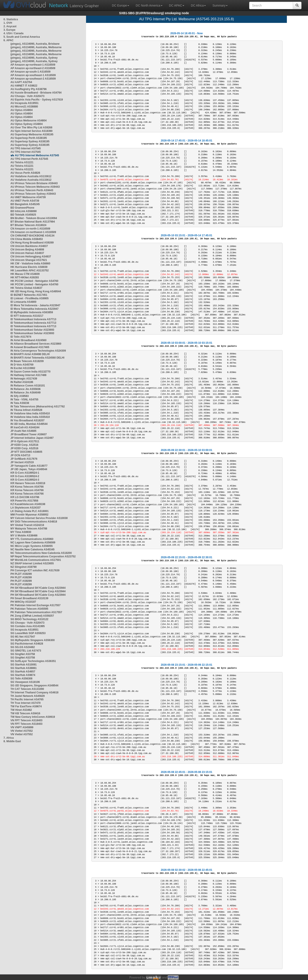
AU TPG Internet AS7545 (26, 148)
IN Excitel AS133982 (23, 368)
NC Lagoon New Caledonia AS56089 (33, 543)
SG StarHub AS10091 (24, 665)
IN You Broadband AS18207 (28, 420)
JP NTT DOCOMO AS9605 (26, 452)
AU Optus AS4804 (22, 110)
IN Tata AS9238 (20, 403)
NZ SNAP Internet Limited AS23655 (32, 563)
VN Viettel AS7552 (22, 731)
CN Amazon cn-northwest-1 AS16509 (33, 232)
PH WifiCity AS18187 (23, 602)
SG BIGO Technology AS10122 (29, 619)
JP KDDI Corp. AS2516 (24, 445)
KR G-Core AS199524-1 (25, 473)
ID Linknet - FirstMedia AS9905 (30, 298)
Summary (220, 5)
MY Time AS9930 (21, 532)
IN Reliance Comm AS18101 (28, 386)
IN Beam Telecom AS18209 (27, 361)
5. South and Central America (22, 37)
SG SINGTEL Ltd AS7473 (26, 651)
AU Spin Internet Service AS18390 (31, 131)
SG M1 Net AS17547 (23, 637)
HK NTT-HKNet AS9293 (25, 277)
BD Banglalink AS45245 (25, 204)
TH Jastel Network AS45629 (28, 696)
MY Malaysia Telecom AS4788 (29, 529)
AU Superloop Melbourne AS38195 (32, 134)
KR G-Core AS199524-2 (25, 476)
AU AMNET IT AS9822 (24, 86)
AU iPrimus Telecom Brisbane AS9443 (34, 183)
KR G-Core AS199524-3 (25, 480)
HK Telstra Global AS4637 (26, 288)
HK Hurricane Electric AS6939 (29, 267)
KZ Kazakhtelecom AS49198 (28, 504)
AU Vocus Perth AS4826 (25, 173)
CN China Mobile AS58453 (27, 239)
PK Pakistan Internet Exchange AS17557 (36, 605)
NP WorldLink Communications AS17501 (36, 560)
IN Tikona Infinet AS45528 (26, 410)
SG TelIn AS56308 (21, 679)
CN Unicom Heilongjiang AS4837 (31, 257)
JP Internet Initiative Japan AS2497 (32, 438)
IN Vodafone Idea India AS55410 (30, 413)
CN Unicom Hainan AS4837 (27, 253)
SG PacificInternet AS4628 (27, 644)
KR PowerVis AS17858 (24, 501)
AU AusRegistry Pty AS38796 (29, 89)
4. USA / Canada (14, 33)
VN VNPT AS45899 (22, 727)
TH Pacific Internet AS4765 (27, 699)
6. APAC (8, 40)
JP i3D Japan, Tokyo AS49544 (29, 469)
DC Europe (121, 5)
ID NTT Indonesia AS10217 (27, 316)
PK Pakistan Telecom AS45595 (29, 609)
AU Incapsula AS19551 (25, 103)
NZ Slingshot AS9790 (24, 567)
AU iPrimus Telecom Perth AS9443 (32, 190)
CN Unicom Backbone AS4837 (29, 246)
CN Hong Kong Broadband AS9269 (32, 243)
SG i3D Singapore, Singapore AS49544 (34, 686)
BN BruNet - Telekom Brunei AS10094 (34, 218)
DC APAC (177, 5)
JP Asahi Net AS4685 (23, 431)
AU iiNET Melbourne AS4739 (28, 197)
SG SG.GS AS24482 (23, 647)
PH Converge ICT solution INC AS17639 (35, 570)
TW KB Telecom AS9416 (25, 713)
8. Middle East (12, 741)
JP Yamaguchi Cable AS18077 (29, 466)
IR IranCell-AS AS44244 (25, 427)
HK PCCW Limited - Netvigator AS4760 (34, 281)
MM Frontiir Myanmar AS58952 (29, 515)
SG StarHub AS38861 (24, 668)
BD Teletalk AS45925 (23, 215)
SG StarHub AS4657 (23, 672)
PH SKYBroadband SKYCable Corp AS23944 (38, 588)
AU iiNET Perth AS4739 (25, 201)
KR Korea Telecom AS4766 (27, 487)
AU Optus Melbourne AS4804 (29, 121)
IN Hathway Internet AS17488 (28, 375)
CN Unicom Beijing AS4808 (27, 250)
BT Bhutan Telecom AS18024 (28, 225)
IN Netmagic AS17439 (24, 379)
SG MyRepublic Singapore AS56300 (33, 640)
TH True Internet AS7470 (25, 703)
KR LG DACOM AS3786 (25, 497)
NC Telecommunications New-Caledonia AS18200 (41, 553)
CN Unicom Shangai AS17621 (29, 260)
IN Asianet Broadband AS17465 (30, 347)
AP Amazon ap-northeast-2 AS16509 (33, 68)
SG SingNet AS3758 (23, 654)
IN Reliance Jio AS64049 (25, 393)
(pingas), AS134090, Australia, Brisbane (35, 44)
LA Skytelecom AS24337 (26, 508)
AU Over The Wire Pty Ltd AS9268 (31, 128)
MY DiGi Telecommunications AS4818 (34, 522)
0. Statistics (11, 19)
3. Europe (9, 30)
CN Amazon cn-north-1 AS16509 (30, 229)
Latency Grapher (74, 5)
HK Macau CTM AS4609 (25, 274)
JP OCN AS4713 (20, 455)
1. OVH (8, 23)
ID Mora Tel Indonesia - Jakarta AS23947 (35, 305)
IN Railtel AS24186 (22, 382)
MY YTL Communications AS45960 (32, 539)
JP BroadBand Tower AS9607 (29, 434)
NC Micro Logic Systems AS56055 (32, 546)
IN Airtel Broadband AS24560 (28, 340)
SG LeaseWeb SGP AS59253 (28, 633)
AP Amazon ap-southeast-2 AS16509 (33, 79)
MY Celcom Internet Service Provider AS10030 (39, 518)
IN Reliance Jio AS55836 (25, 389)
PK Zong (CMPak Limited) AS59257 (32, 616)
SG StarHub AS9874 (23, 675)
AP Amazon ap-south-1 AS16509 (30, 72)
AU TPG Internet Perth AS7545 (29, 159)
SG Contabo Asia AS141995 (28, 626)
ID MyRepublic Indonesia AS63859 (32, 312)
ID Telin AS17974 (21, 337)
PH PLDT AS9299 (21, 574)
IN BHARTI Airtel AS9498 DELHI (30, 354)
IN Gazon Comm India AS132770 (30, 372)
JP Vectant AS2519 (22, 462)
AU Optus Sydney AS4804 (27, 124)
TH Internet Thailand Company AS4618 (34, 692)
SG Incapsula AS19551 (25, 630)
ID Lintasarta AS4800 (23, 302)
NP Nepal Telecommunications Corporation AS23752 (43, 556)
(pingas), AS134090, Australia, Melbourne (36, 47)
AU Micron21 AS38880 (24, 107)
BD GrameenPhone (22, 208)
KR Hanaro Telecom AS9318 (28, 483)
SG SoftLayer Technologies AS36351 (33, 661)
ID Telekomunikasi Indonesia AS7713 (33, 319)
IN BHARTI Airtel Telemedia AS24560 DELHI (37, 358)
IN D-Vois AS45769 (22, 365)
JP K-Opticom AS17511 (25, 441)
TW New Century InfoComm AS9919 (33, 717)
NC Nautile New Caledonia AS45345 (32, 550)
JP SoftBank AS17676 (24, 459)
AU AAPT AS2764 (21, 82)
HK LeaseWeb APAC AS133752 (30, 271)
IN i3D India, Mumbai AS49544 (29, 424)
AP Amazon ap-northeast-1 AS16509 (33, 65)
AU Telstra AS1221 (22, 162)
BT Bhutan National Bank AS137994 (33, 222)
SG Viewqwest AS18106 (25, 682)
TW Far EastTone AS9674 (26, 706)
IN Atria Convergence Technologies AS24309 (38, 351)
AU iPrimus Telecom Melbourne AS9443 (35, 187)
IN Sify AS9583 (20, 396)
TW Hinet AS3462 (21, 710)
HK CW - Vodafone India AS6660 (30, 264)
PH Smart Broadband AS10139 (29, 598)
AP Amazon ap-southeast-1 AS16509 (33, 75)
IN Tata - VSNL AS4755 (24, 400)
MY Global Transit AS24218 (27, 525)
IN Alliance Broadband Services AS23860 (36, 344)
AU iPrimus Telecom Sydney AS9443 (33, 194)
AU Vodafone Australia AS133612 (31, 176)
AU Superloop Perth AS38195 (29, 138)
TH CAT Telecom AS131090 (27, 689)
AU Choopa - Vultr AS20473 (27, 96)
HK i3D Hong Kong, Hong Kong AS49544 (36, 291)
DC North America (149, 5)
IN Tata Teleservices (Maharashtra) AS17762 (38, 407)
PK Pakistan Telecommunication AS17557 (36, 612)
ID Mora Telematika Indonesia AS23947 (35, 309)
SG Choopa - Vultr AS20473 (27, 623)
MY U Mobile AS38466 (24, 536)
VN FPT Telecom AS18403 (26, 720)
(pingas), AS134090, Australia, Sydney (34, 58)
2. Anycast (10, 26)
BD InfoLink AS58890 (24, 211)
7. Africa (9, 738)
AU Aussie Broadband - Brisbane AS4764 (36, 93)
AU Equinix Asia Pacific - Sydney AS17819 (37, 100)
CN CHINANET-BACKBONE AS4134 (32, 236)
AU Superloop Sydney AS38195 (30, 141)
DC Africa (198, 5)
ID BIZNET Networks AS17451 (29, 295)
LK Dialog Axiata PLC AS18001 (30, 511)
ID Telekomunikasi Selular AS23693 (32, 330)
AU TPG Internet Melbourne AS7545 (37, 155)
